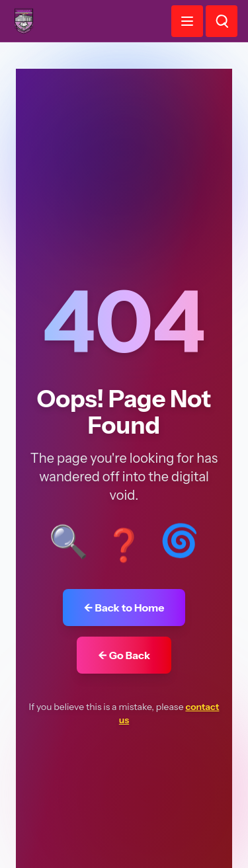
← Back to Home (124, 608)
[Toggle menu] (187, 21)
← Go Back (124, 655)
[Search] (222, 21)
